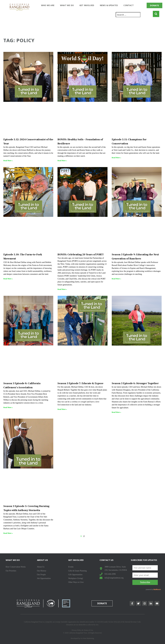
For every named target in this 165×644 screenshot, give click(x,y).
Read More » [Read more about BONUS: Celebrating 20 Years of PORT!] (62, 289)
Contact (128, 5)
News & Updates (109, 5)
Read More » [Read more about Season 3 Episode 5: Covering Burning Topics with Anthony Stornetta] (8, 533)
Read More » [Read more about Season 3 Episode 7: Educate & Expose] (62, 409)
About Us (42, 560)
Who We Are (48, 5)
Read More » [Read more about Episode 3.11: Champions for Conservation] (116, 158)
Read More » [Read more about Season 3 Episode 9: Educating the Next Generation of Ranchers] (116, 279)
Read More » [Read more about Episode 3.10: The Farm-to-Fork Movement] (8, 279)
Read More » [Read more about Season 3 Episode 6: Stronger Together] (116, 412)
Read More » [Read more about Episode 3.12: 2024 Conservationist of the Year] (8, 161)
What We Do (67, 5)
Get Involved (87, 5)
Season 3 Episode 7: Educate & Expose (80, 383)
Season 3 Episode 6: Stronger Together (135, 383)
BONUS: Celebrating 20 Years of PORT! (81, 255)
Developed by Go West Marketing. (82, 638)
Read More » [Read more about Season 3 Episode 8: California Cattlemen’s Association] (8, 407)
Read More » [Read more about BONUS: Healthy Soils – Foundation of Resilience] (62, 161)
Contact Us (107, 560)
